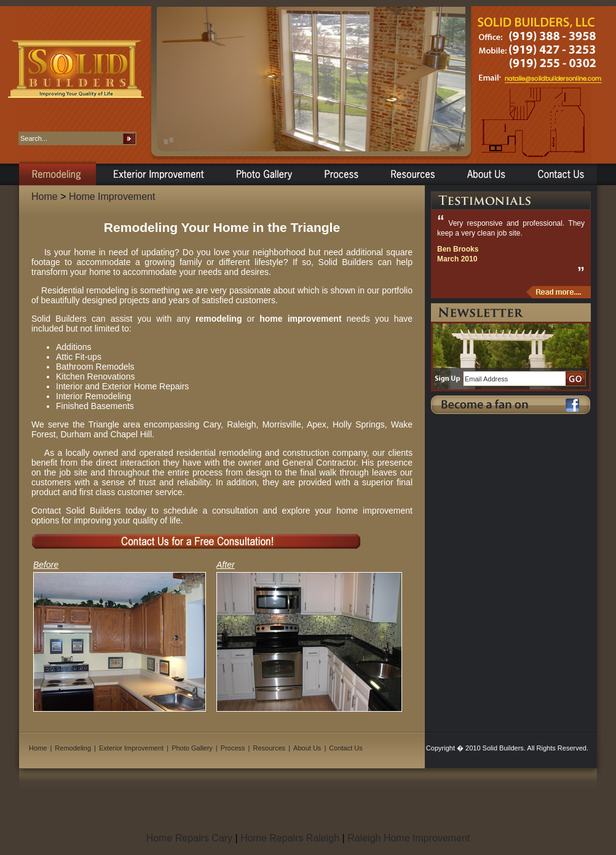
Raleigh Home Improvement (409, 838)
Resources (270, 748)
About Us (307, 748)
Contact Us (346, 748)
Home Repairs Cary (189, 838)
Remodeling (73, 748)
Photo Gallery (192, 748)
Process (233, 748)
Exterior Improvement (131, 748)
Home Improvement (112, 197)
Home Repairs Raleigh (290, 838)
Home (45, 197)
